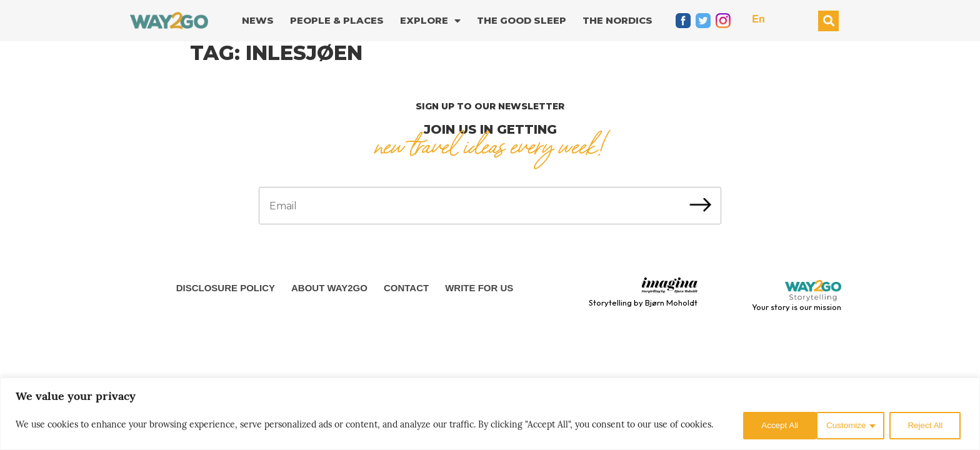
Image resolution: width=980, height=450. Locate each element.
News (258, 20)
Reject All (848, 426)
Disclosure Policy (226, 288)
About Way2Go (329, 288)
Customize (767, 426)
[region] (490, 415)
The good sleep (522, 20)
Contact (406, 288)
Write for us (479, 288)
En (758, 19)
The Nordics (617, 20)
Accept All (927, 426)
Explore (430, 21)
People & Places (337, 20)
